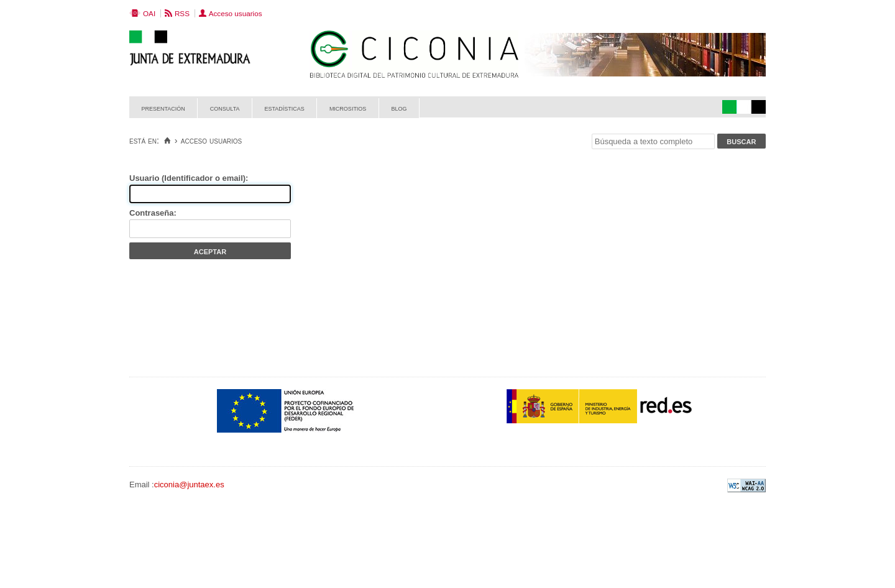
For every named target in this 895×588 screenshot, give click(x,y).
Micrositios (348, 108)
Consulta (225, 108)
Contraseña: (153, 213)
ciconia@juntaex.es (189, 485)
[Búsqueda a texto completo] (653, 141)
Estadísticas (285, 108)
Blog (399, 108)
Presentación (163, 108)
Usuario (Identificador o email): (189, 178)
